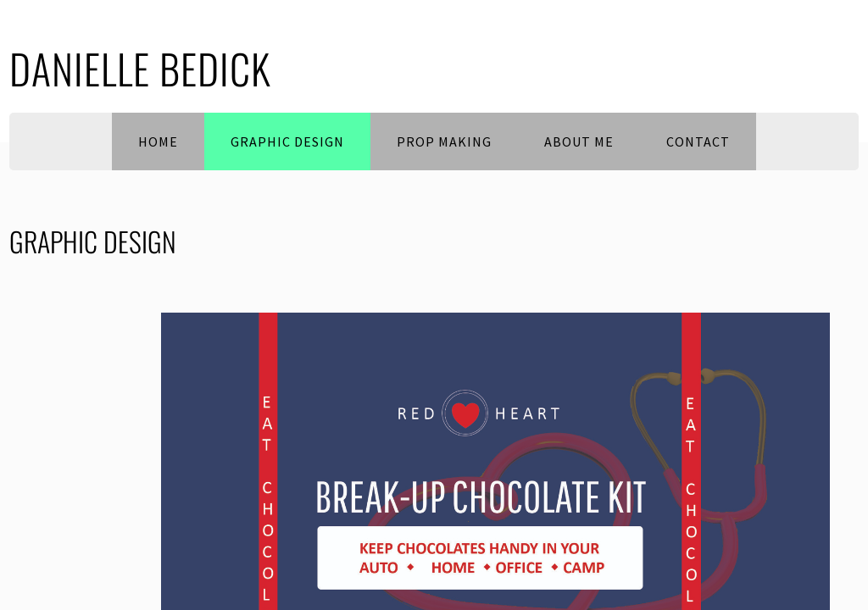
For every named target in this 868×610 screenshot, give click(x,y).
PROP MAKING (444, 141)
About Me (579, 141)
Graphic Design (287, 141)
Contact (698, 141)
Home (158, 141)
